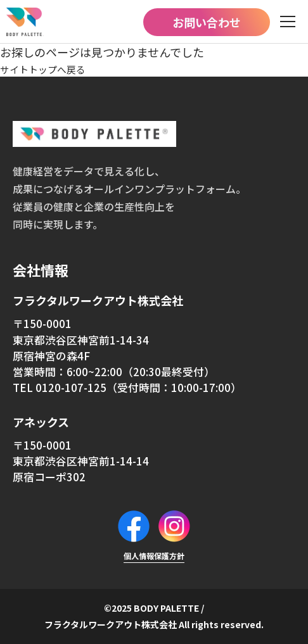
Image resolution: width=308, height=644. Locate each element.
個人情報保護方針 (154, 556)
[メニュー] (288, 22)
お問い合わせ (207, 22)
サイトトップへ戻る (51, 68)
